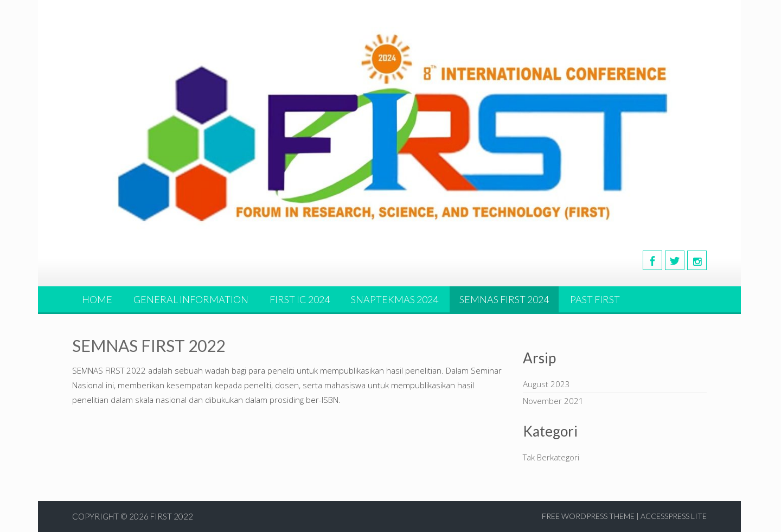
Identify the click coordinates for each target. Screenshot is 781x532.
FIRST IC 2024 (300, 299)
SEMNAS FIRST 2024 (504, 299)
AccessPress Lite (674, 516)
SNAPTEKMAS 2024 (395, 299)
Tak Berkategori (551, 457)
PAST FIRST (595, 299)
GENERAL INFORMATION (191, 299)
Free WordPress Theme (588, 516)
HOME (97, 299)
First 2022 (172, 516)
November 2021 (553, 401)
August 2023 (546, 384)
